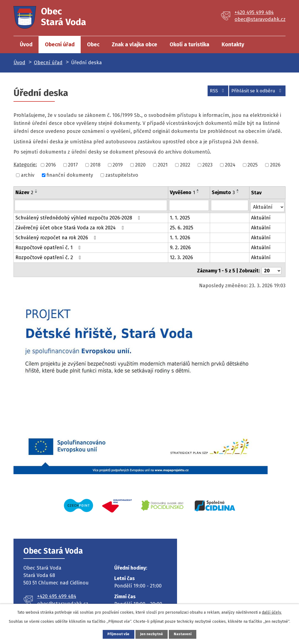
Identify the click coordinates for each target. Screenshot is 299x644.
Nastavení (189, 634)
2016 (51, 165)
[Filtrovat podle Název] (91, 205)
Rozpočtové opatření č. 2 (49, 256)
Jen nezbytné (152, 634)
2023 (207, 165)
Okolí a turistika (189, 45)
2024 (230, 165)
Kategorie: (25, 165)
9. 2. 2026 (181, 246)
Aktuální (261, 216)
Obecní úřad (60, 45)
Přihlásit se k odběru (255, 92)
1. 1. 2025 (180, 216)
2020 (140, 165)
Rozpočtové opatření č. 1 (49, 246)
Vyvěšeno (183, 192)
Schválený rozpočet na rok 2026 (57, 236)
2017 (73, 165)
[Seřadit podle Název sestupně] (36, 192)
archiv (28, 175)
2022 (185, 165)
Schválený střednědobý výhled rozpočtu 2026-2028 (79, 216)
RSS (210, 92)
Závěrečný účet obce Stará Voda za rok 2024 (71, 226)
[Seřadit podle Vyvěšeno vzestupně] (198, 190)
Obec (93, 45)
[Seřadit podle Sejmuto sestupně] (238, 192)
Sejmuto (224, 192)
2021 (163, 165)
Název (24, 192)
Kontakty (233, 45)
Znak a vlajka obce (134, 45)
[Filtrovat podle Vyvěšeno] (189, 205)
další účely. (272, 611)
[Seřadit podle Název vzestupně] (36, 190)
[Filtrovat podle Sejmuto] (230, 205)
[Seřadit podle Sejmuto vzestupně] (238, 190)
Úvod (26, 45)
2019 (118, 165)
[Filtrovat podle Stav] (268, 205)
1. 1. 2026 (180, 236)
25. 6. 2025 (182, 226)
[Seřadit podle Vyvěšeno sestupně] (198, 192)
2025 (253, 165)
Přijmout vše (112, 634)
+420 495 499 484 (254, 12)
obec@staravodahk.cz (260, 19)
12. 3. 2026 (182, 256)
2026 (275, 165)
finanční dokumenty (70, 175)
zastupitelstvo (122, 175)
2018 (95, 165)
